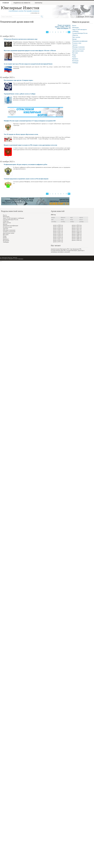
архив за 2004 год (77, 240)
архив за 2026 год (58, 225)
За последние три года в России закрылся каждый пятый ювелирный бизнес (28, 64)
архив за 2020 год (58, 234)
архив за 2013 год (77, 227)
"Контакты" (21, 259)
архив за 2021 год (58, 233)
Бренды (74, 39)
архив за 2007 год (77, 236)
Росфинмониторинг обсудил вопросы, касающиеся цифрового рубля (26, 164)
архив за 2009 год (77, 233)
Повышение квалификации (80, 41)
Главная (6, 3)
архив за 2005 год (77, 239)
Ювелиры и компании (78, 47)
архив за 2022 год (58, 231)
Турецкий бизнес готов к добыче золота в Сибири (20, 94)
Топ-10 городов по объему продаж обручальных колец (21, 134)
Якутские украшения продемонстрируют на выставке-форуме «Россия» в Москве (30, 51)
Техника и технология (78, 49)
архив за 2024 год (58, 228)
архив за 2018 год (58, 237)
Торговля (75, 45)
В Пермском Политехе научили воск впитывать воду (21, 39)
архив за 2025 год (58, 227)
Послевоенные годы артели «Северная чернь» (19, 80)
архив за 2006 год (77, 237)
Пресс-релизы (76, 37)
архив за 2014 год (77, 225)
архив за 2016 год (58, 240)
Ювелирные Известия (20, 8)
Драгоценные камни (78, 51)
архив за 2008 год (77, 234)
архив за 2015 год (58, 242)
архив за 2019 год (58, 236)
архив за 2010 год (77, 231)
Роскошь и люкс (77, 43)
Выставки (75, 53)
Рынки (74, 57)
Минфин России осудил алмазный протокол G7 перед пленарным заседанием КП (30, 121)
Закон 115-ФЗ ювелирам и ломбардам (13, 218)
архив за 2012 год (77, 228)
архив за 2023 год (58, 230)
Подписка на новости (22, 3)
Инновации (75, 28)
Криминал (75, 59)
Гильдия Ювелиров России (80, 33)
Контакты (39, 3)
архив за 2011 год (77, 230)
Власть (74, 26)
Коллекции (75, 61)
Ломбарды (75, 63)
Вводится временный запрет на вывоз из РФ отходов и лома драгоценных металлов (30, 145)
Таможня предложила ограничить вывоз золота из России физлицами (26, 179)
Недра (74, 55)
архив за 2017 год (58, 239)
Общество (75, 35)
